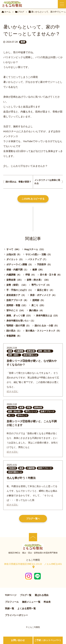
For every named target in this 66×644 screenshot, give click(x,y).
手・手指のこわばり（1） (20, 290)
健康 (23, 42)
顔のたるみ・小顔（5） (47, 326)
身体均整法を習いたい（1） (21, 321)
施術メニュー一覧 (31, 602)
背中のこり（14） (16, 310)
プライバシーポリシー (16, 615)
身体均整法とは (30, 355)
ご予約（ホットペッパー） (48, 640)
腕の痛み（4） (37, 310)
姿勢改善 (31, 351)
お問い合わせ (18, 640)
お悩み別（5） (14, 254)
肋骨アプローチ (47, 411)
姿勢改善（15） (15, 280)
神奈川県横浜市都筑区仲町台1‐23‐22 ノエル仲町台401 (33, 564)
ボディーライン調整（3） (20, 264)
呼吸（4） (31, 275)
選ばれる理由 (42, 595)
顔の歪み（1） (14, 331)
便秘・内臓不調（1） (17, 270)
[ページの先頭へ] (33, 537)
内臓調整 (19, 351)
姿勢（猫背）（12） (17, 285)
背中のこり (22, 415)
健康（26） (38, 270)
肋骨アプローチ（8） (17, 300)
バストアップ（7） (38, 259)
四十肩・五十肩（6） (51, 275)
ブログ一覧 (26, 595)
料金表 (47, 602)
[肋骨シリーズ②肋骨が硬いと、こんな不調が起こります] (33, 428)
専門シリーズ (31, 411)
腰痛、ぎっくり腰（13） (19, 315)
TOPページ (11, 595)
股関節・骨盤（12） (17, 305)
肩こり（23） (38, 305)
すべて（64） (13, 249)
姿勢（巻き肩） (45, 351)
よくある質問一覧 (27, 608)
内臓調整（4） (14, 275)
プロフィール (12, 602)
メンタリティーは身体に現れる (47, 182)
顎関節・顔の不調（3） (19, 326)
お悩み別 (12, 408)
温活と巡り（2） (46, 290)
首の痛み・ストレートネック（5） (43, 331)
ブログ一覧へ (33, 519)
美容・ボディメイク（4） (43, 295)
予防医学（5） (44, 264)
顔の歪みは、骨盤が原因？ (18, 182)
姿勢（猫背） (14, 355)
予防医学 (12, 468)
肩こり (11, 415)
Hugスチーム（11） (35, 249)
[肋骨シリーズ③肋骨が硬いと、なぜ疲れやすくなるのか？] (33, 370)
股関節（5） (39, 300)
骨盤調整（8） (14, 336)
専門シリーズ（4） (41, 285)
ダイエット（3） (15, 259)
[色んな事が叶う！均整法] (33, 485)
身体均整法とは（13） (48, 315)
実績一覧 (10, 608)
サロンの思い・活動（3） (39, 254)
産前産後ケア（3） (16, 295)
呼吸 (29, 408)
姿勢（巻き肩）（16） (38, 280)
